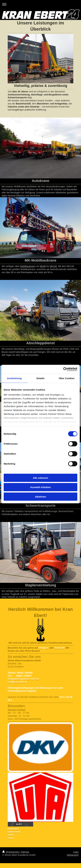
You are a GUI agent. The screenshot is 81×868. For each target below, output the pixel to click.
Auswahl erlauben (40, 487)
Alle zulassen (40, 478)
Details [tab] (40, 378)
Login (76, 852)
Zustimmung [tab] (14, 378)
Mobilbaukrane (27, 266)
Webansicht (73, 855)
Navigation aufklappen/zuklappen (40, 4)
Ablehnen (40, 496)
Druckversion (11, 852)
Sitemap (25, 852)
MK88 (43, 266)
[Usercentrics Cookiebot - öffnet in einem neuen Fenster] (63, 369)
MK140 (53, 266)
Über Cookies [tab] (67, 378)
